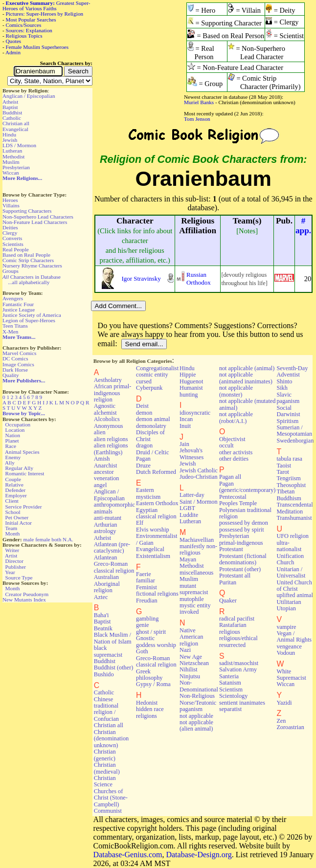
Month (13, 534)
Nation (13, 435)
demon (144, 413)
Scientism (231, 690)
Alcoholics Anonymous (109, 422)
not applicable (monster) (236, 391)
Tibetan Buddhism (289, 495)
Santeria (229, 676)
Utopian (286, 608)
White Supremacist (291, 675)
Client (12, 501)
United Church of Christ (294, 586)
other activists (236, 452)
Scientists (13, 244)
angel (101, 485)
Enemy (13, 457)
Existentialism (153, 556)
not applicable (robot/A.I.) (236, 417)
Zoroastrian (290, 727)
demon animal (153, 419)
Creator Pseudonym (27, 594)
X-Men (10, 332)
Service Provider (24, 507)
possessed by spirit (242, 530)
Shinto (284, 381)
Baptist (10, 107)
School (13, 512)
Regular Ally (19, 468)
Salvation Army (238, 669)
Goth (142, 651)
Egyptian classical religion (156, 513)
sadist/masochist (239, 663)
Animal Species (22, 452)
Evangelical (15, 129)
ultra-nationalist (289, 546)
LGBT (187, 508)
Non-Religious (197, 696)
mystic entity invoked (195, 609)
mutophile (192, 599)
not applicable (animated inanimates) (246, 378)
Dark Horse (15, 370)
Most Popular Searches (31, 20)
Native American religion (191, 637)
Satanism (230, 683)
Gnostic (145, 638)
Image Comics (18, 364)
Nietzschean (194, 663)
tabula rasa (289, 459)
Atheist (10, 102)
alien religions (111, 439)
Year (10, 572)
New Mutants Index (24, 600)
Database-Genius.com (128, 855)
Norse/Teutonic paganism (198, 706)
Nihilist (189, 669)
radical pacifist (237, 619)
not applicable (196, 716)
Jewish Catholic (199, 470)
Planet (12, 441)
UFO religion (293, 536)
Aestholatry (108, 380)
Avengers (13, 298)
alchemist (105, 413)
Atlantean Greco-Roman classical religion (114, 564)
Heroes (10, 200)
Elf (140, 523)
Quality (11, 375)
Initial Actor (19, 523)
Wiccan (11, 173)
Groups (11, 271)
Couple (13, 479)
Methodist (13, 156)
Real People (16, 249)
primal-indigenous (241, 543)
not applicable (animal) (247, 368)
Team (11, 528)
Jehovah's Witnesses (192, 454)
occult (226, 445)
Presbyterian (16, 167)
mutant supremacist (194, 589)
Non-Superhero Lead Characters (38, 217)
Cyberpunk (149, 388)
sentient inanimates (242, 703)
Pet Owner (17, 517)
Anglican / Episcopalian (29, 96)
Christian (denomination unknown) (111, 739)
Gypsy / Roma (153, 684)
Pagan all (230, 477)
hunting (189, 395)
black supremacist (108, 651)
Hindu (9, 134)
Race (11, 446)
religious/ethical (238, 638)
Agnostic (105, 406)
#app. (303, 226)
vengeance (289, 646)
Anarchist (106, 466)
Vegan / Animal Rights (294, 636)
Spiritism (287, 421)
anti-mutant (108, 518)
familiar (146, 580)
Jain (184, 444)
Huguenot (191, 381)
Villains (11, 205)
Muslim (11, 162)
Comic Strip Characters (28, 260)
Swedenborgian (295, 441)
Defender (16, 490)
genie (143, 625)
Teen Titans (15, 326)
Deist (142, 406)
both (56, 539)
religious (230, 632)
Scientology (233, 696)
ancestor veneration (107, 475)
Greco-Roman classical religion (156, 661)
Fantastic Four (18, 304)
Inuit (185, 426)
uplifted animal (294, 595)
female (43, 539)
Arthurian (106, 525)
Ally (10, 463)
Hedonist (147, 703)
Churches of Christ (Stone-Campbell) (111, 798)
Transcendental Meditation (294, 508)
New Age (191, 657)
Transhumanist (294, 518)
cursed (144, 381)
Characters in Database (32, 277)
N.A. (68, 539)
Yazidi (284, 703)
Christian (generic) (105, 755)
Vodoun (286, 653)
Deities (10, 227)
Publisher (16, 567)
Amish (102, 459)
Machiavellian (197, 540)
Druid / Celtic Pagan (152, 456)
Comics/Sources (24, 25)
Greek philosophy (149, 675)
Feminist (147, 587)
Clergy (10, 233)
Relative (14, 485)
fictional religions (157, 594)
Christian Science (105, 781)
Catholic (12, 118)
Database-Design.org (199, 855)
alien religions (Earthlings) (111, 449)
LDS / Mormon (19, 145)
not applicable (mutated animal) (248, 404)
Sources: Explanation (29, 30)
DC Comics (15, 358)
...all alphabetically (29, 282)
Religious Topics (24, 36)
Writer (12, 550)
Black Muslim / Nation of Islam (113, 638)
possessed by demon (244, 523)
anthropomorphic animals (114, 508)
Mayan (188, 559)
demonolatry (151, 426)
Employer (16, 495)
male (29, 539)
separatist (230, 709)
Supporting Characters (27, 211)
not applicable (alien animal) (196, 725)
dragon (144, 445)
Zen (281, 721)
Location (15, 430)
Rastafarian (233, 625)
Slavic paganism (288, 398)
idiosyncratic (195, 413)
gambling (147, 619)
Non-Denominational (199, 686)
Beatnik (103, 628)
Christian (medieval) (107, 768)
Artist (11, 556)
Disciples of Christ (150, 435)
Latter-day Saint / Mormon (199, 498)
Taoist (284, 466)
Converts (12, 238)
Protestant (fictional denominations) (243, 559)
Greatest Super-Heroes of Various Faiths (46, 6)
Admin (13, 52)
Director (14, 561)
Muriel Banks (199, 102)
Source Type (19, 578)
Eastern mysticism (148, 493)
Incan (186, 419)
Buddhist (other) (114, 668)
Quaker (228, 601)
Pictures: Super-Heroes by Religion (45, 14)
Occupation (18, 424)
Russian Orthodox (199, 278)
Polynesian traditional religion (245, 513)
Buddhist (12, 112)
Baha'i (102, 615)
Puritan (228, 582)
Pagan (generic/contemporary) (248, 487)
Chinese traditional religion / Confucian (106, 709)
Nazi (185, 650)
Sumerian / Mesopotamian (294, 431)
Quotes (14, 41)
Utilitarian (289, 602)
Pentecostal (233, 497)
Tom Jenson (197, 119)
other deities (234, 459)
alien (100, 432)
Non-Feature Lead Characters (35, 222)
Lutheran (12, 151)
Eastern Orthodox (157, 503)
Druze (143, 466)
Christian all (16, 123)
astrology (105, 531)
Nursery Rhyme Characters (32, 266)
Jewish (10, 140)
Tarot (283, 472)
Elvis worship (153, 530)
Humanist (191, 388)
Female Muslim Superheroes (37, 47)
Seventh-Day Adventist (292, 371)
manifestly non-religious (198, 549)
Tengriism (288, 478)
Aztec (101, 597)
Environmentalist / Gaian (157, 539)
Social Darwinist (288, 411)
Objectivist (232, 439)
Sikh (282, 388)
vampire (286, 627)
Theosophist (291, 485)
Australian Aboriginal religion (107, 584)
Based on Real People (26, 255)
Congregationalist (157, 368)
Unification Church (290, 559)
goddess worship (156, 645)
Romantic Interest (25, 473)
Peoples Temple (238, 503)
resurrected (232, 645)
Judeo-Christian (198, 477)
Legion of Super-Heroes (29, 320)
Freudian (147, 601)
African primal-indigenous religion (113, 393)
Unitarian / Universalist (291, 572)
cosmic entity (152, 375)
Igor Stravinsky (141, 278)
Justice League (19, 310)
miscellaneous (196, 573)
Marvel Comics (19, 353)
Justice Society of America (32, 315)
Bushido (104, 674)
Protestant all (235, 576)
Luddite (189, 515)
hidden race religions (150, 712)
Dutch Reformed (156, 472)
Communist (108, 811)
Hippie (188, 375)
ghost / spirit (151, 632)
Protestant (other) (240, 569)
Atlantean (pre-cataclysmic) (112, 547)
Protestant (231, 549)
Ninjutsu (190, 676)
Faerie (144, 574)
